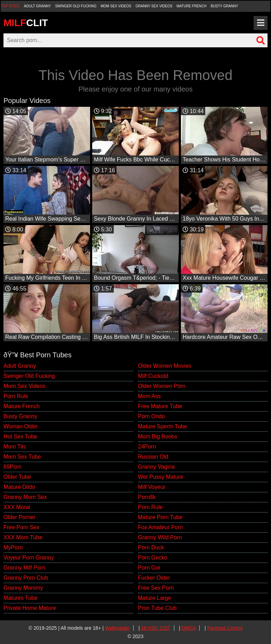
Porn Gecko (153, 558)
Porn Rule (16, 396)
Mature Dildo (19, 487)
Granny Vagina (157, 467)
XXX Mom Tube (23, 537)
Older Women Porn (162, 386)
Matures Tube (21, 598)
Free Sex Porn (156, 588)
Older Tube (17, 477)
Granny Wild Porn (160, 537)
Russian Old (153, 457)
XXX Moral (17, 507)
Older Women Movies (165, 366)
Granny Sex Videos (154, 6)
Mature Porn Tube (160, 517)
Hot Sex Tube (20, 436)
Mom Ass (150, 396)
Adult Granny (37, 6)
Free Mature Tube (160, 406)
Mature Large (155, 598)
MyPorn (13, 547)
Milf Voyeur (152, 487)
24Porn (147, 447)
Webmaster (117, 628)
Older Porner (19, 517)
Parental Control (225, 628)
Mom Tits (15, 447)
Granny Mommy (23, 588)
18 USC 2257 (156, 628)
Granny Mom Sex (25, 497)
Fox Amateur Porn (161, 527)
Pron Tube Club (157, 608)
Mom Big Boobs (158, 436)
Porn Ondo (152, 416)
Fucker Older (154, 578)
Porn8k (147, 497)
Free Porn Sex (21, 527)
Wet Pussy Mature (161, 477)
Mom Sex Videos (116, 6)
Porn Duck (151, 547)
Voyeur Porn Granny (29, 558)
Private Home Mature (30, 608)
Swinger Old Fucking (76, 6)
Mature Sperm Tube (163, 426)
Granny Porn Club (26, 578)
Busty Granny (225, 6)
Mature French (192, 6)
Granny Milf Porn (24, 568)
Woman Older (21, 426)
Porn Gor (149, 568)
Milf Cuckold (153, 376)
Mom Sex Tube (22, 457)
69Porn (13, 467)
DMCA (189, 628)
